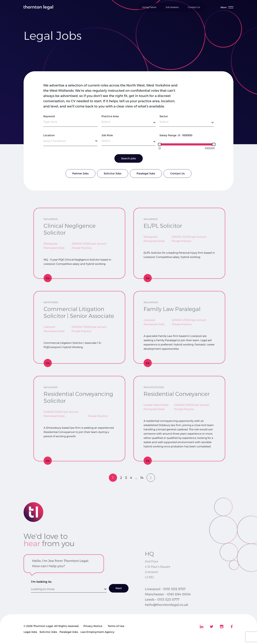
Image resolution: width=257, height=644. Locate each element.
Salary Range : (168, 136)
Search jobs (129, 159)
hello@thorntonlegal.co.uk (167, 609)
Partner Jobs (80, 174)
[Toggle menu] (227, 7)
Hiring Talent (149, 7)
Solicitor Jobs (113, 174)
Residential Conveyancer (177, 393)
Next (119, 588)
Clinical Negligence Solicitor (70, 228)
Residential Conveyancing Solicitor (78, 396)
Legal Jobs (30, 632)
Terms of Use (116, 626)
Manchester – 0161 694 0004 (168, 599)
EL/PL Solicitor (163, 224)
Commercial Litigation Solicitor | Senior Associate (79, 311)
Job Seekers (172, 7)
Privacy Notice (93, 626)
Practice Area (110, 117)
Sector (164, 117)
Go (48, 278)
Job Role (107, 136)
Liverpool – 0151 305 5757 (165, 594)
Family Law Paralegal (172, 308)
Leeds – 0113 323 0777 (162, 604)
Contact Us (194, 7)
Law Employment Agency (97, 632)
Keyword (49, 117)
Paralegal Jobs (146, 174)
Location (49, 136)
